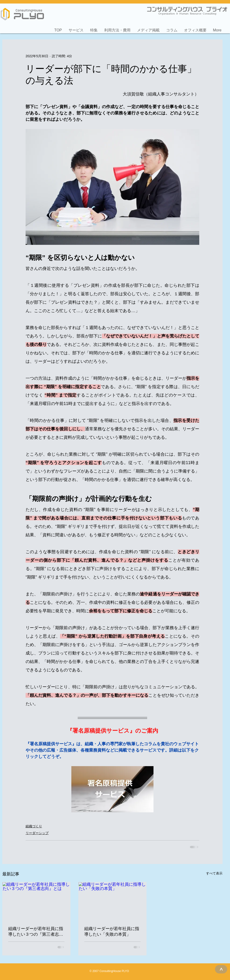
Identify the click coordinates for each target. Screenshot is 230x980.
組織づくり (34, 826)
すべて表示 (214, 873)
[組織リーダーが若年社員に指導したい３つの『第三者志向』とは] (36, 901)
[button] (76, 28)
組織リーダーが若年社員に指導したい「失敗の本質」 (112, 931)
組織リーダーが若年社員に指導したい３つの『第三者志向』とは (36, 932)
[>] (221, 969)
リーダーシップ (37, 833)
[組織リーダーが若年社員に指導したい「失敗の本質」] (112, 901)
